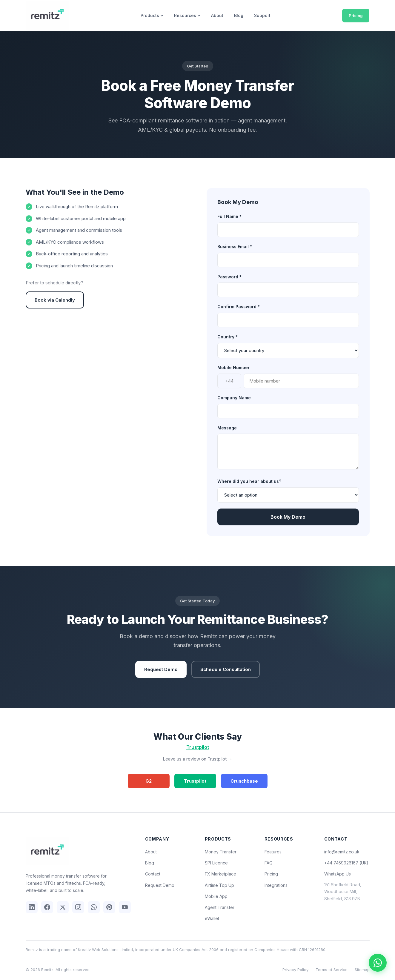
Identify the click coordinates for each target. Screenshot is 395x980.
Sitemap (362, 970)
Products (152, 15)
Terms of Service (332, 970)
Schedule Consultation (226, 676)
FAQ (269, 863)
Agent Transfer (220, 907)
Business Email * (235, 253)
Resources (187, 15)
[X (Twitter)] (63, 907)
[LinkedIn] (32, 907)
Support (262, 15)
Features (273, 852)
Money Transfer (221, 852)
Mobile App (216, 896)
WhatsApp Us (338, 874)
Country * (228, 343)
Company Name (234, 404)
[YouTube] (125, 907)
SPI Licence (216, 863)
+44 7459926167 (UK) (346, 863)
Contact (153, 874)
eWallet (212, 918)
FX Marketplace (220, 874)
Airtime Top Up (219, 885)
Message (227, 434)
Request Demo (161, 676)
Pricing (356, 16)
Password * (229, 283)
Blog (239, 15)
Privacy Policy (295, 970)
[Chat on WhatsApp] (378, 963)
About (217, 15)
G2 (149, 781)
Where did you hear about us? (249, 488)
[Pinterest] (109, 907)
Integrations (276, 885)
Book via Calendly (55, 306)
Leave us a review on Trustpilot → (198, 759)
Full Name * (229, 223)
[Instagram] (78, 907)
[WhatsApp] (94, 907)
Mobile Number (233, 374)
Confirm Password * (239, 313)
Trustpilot (198, 747)
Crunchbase (244, 781)
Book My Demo (288, 523)
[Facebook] (47, 907)
